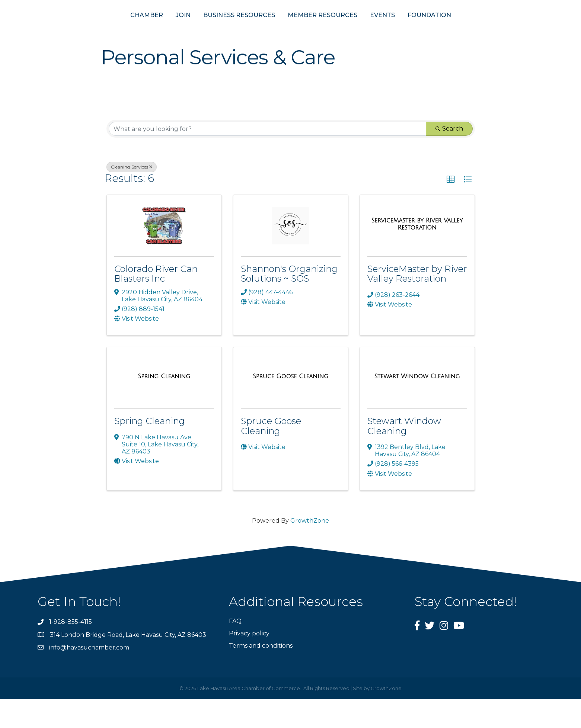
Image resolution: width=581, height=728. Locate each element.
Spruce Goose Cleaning (271, 455)
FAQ (235, 650)
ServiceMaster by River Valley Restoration (417, 303)
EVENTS (419, 29)
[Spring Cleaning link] (164, 405)
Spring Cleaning (150, 450)
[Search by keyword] (267, 158)
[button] (451, 209)
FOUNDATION (466, 29)
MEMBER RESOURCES (359, 29)
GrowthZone (310, 550)
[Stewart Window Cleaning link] (417, 405)
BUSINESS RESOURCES (203, 29)
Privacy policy (249, 662)
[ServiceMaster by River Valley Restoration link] (417, 253)
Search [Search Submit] (449, 158)
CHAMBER (110, 29)
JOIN (147, 29)
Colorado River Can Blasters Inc (156, 303)
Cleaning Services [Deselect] (132, 196)
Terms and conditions (261, 675)
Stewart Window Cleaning (404, 455)
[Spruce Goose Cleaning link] (290, 405)
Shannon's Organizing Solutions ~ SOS (289, 303)
